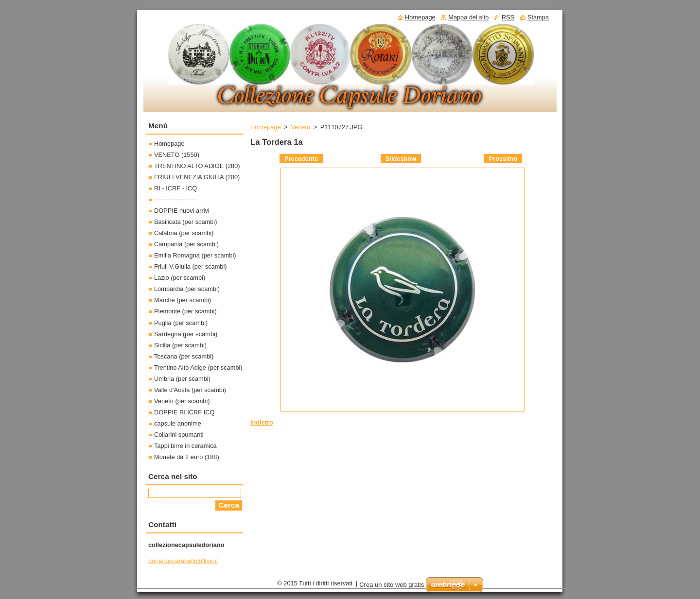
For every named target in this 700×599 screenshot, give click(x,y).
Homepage (266, 127)
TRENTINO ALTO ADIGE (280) (197, 166)
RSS (508, 17)
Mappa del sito (468, 17)
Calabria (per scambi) (184, 233)
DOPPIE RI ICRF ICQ (184, 412)
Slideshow (401, 159)
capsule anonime (178, 423)
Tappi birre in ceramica (185, 446)
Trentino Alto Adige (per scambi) (198, 368)
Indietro (262, 422)
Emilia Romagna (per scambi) (195, 255)
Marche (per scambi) (183, 300)
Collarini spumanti (179, 435)
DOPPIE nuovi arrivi (182, 211)
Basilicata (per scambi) (185, 222)
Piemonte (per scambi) (185, 311)
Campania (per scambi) (186, 244)
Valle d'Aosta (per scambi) (190, 390)
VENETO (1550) (177, 155)
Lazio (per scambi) (180, 278)
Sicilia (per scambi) (180, 345)
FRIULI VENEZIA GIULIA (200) (197, 177)
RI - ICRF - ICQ (175, 188)
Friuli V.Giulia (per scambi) (191, 266)
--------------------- (176, 199)
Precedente (301, 159)
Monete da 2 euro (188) (187, 457)
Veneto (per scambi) (182, 401)
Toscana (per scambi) (184, 356)
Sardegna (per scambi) (186, 334)
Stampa (538, 17)
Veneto (300, 127)
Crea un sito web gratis (392, 585)
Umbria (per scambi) (182, 379)
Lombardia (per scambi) (187, 289)
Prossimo (503, 159)
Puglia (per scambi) (181, 323)
